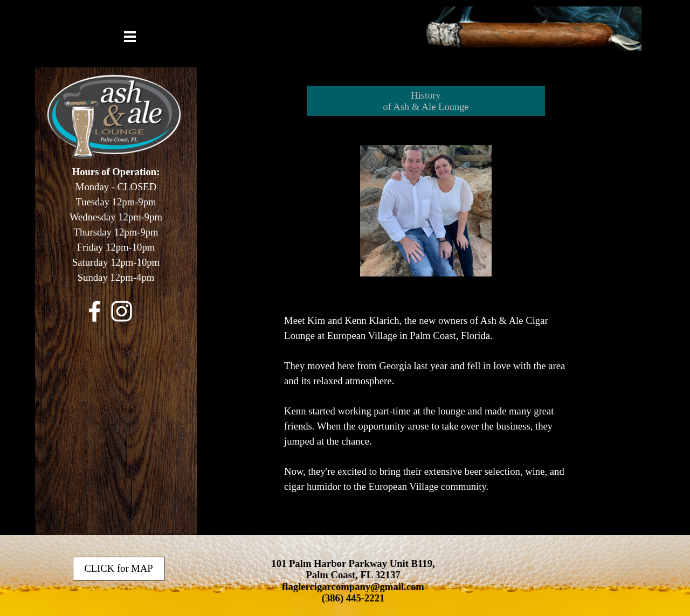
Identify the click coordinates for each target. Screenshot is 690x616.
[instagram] (122, 311)
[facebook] (95, 311)
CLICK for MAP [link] (119, 568)
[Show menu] (130, 36)
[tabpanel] (116, 231)
